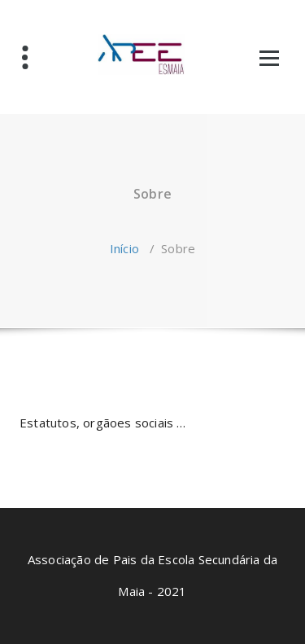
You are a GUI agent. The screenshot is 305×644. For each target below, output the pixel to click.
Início (124, 248)
